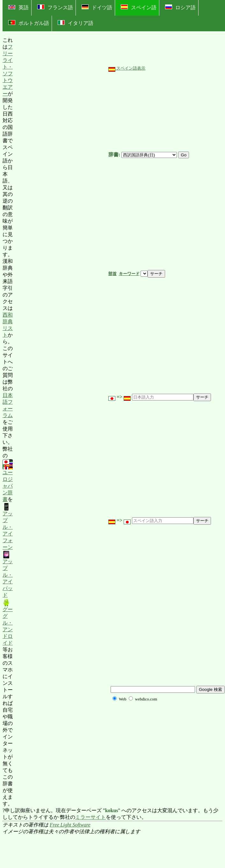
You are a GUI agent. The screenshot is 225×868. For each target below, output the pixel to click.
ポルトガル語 (29, 23)
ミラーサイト (91, 817)
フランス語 (55, 7)
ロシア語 (180, 7)
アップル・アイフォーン (8, 526)
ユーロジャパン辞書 (8, 481)
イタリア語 (76, 23)
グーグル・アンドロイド (8, 622)
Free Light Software (70, 825)
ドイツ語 (97, 7)
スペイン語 (139, 7)
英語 (18, 7)
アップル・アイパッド (8, 574)
